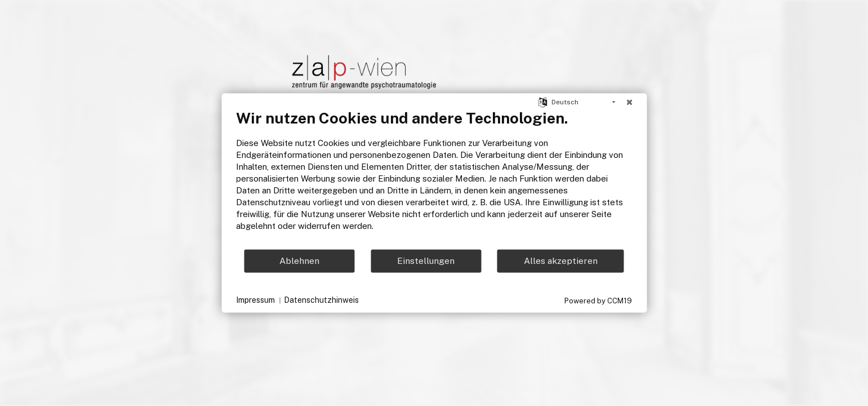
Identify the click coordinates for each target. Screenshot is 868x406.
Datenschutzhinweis (321, 300)
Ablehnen (299, 261)
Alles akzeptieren (561, 261)
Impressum (255, 300)
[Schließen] (629, 102)
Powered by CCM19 (598, 301)
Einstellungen (426, 261)
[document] (434, 178)
